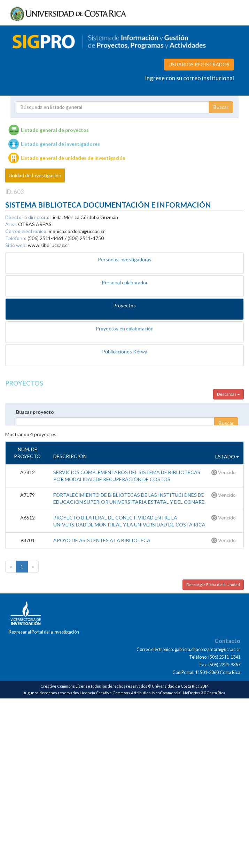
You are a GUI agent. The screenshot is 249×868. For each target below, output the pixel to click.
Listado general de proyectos (55, 130)
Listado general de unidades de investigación (73, 158)
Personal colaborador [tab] (125, 282)
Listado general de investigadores (60, 144)
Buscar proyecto (35, 412)
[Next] (33, 567)
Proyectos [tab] (124, 305)
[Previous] (11, 567)
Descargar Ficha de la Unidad (213, 585)
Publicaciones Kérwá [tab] (125, 351)
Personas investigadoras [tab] (125, 259)
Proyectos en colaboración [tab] (125, 328)
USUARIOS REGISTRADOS (199, 64)
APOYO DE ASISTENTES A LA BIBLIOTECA (102, 540)
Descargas (228, 394)
